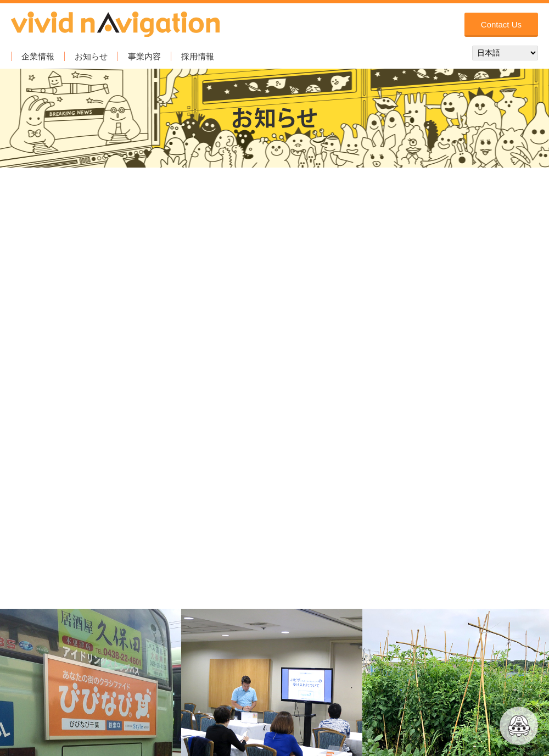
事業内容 (144, 56)
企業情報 (38, 56)
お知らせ (91, 56)
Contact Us (501, 24)
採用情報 (198, 56)
